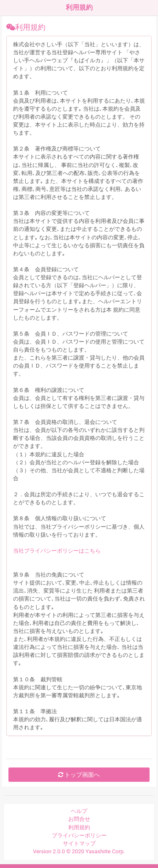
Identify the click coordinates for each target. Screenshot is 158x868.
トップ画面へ (79, 775)
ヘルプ (79, 811)
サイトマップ (79, 843)
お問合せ (79, 819)
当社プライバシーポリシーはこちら (57, 551)
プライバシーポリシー (79, 835)
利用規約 (79, 827)
